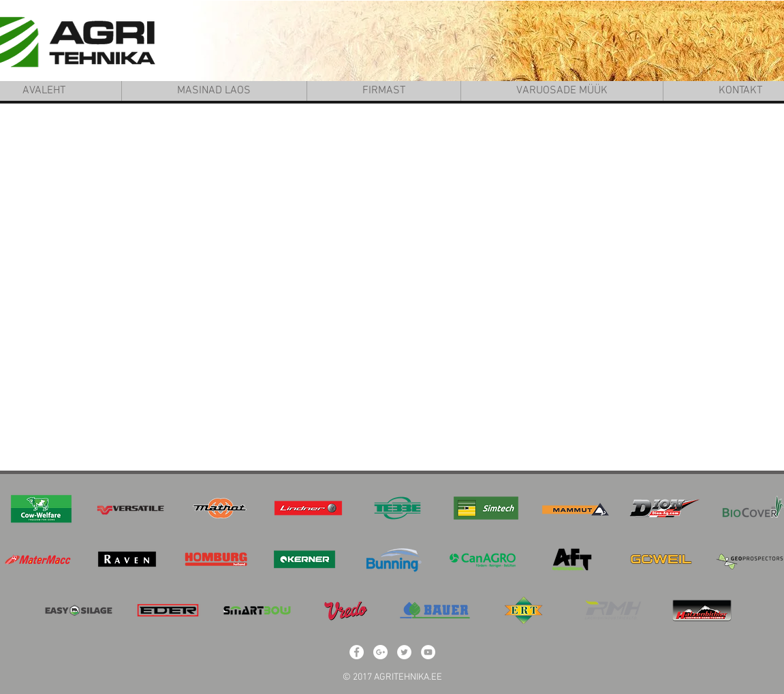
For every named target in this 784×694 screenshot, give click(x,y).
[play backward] (21, 508)
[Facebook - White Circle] (357, 652)
